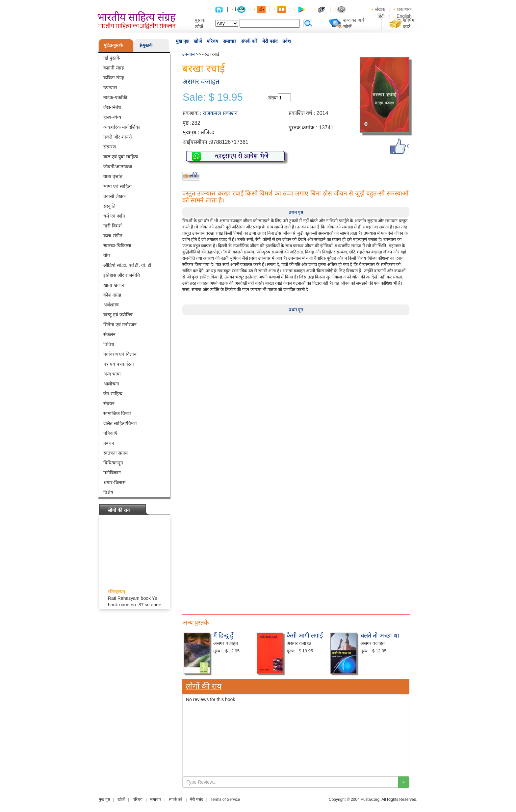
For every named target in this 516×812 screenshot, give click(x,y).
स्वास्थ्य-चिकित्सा (117, 246)
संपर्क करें (249, 41)
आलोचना (111, 384)
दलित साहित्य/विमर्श (120, 423)
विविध (109, 344)
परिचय (212, 41)
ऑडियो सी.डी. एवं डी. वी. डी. (128, 265)
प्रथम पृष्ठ (296, 212)
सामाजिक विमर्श (117, 413)
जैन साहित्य (113, 394)
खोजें (198, 41)
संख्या (273, 98)
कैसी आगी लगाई (305, 636)
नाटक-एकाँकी (115, 97)
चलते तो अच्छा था (380, 636)
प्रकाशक (404, 9)
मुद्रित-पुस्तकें (113, 45)
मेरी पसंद (270, 41)
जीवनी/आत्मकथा (118, 167)
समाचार (230, 41)
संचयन (109, 404)
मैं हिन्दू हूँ (223, 636)
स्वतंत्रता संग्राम (116, 453)
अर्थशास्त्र (111, 305)
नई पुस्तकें (112, 58)
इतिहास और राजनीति (122, 275)
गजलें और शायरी (118, 137)
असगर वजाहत (201, 81)
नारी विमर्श (113, 226)
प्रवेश (287, 41)
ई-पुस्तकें (146, 45)
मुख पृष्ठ (182, 41)
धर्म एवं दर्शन (114, 216)
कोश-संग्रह (112, 295)
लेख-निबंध (112, 107)
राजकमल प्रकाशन (220, 113)
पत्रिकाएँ (110, 433)
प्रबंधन (109, 443)
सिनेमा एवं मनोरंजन (120, 325)
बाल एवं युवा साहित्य (121, 157)
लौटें (194, 175)
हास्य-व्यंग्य (112, 117)
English (404, 16)
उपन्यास (110, 88)
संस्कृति (109, 206)
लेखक (380, 9)
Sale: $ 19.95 (213, 97)
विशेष (108, 492)
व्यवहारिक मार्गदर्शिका (122, 127)
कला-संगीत (113, 236)
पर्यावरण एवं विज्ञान (120, 354)
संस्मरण (110, 147)
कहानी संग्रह (114, 68)
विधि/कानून (113, 463)
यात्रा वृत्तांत (113, 176)
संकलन (109, 334)
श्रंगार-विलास (114, 483)
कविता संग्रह (114, 78)
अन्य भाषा (112, 374)
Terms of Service (225, 799)
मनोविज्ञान (112, 473)
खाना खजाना (115, 285)
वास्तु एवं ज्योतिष (118, 315)
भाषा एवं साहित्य (117, 186)
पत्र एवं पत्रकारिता (119, 364)
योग (107, 255)
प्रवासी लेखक (115, 196)
